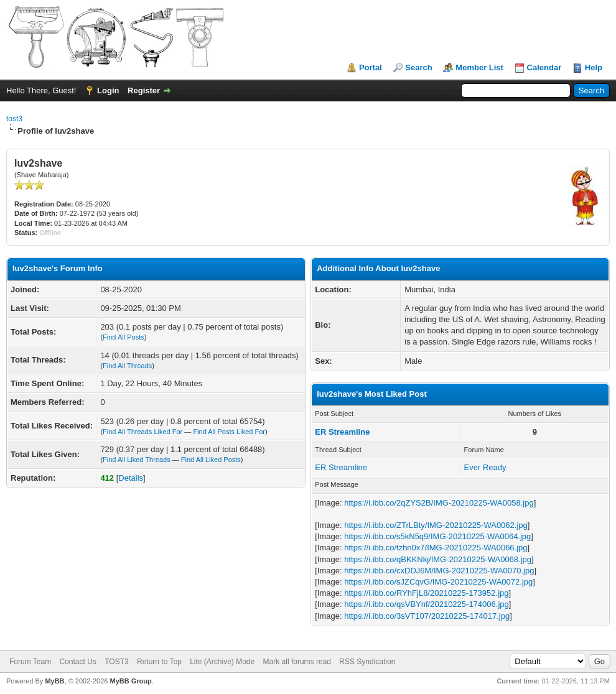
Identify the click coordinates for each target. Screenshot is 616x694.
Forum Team (30, 662)
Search (418, 67)
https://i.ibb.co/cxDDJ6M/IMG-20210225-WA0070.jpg (439, 571)
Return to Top (159, 662)
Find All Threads (127, 366)
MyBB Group (130, 681)
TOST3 (116, 662)
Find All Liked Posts (211, 460)
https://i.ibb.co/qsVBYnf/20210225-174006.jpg (427, 604)
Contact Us (77, 662)
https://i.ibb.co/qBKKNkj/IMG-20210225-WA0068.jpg (438, 559)
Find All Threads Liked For (142, 432)
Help (594, 67)
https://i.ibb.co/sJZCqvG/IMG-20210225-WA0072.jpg (438, 582)
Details (131, 478)
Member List (479, 67)
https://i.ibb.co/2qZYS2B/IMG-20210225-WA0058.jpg (439, 503)
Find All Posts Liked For (229, 432)
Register (144, 90)
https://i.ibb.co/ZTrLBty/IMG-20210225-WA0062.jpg (436, 525)
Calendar (544, 67)
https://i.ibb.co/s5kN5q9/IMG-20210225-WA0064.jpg (437, 536)
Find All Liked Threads (137, 460)
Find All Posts (124, 337)
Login (108, 90)
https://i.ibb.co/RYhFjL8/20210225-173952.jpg (426, 593)
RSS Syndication (367, 662)
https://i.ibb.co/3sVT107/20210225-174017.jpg (427, 616)
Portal (371, 67)
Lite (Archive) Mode (222, 662)
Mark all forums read (297, 662)
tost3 (14, 119)
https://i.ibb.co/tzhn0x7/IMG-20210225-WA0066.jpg (436, 548)
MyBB (54, 681)
